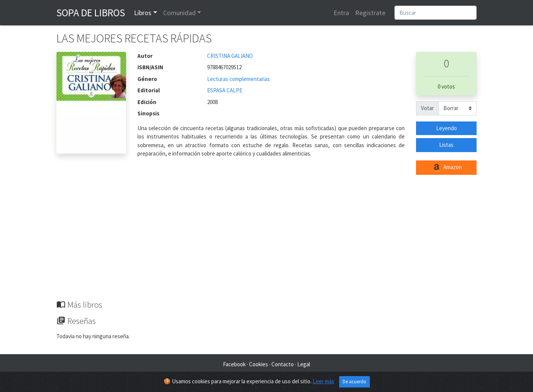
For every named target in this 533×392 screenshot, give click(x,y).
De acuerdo (355, 382)
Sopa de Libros (91, 12)
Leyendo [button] (447, 128)
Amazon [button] (446, 168)
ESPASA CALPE (225, 90)
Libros (143, 13)
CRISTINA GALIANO (230, 56)
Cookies (259, 364)
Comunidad (179, 13)
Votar (427, 108)
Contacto (283, 364)
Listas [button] (446, 145)
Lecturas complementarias (238, 79)
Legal (304, 364)
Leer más (323, 381)
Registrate (370, 13)
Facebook (234, 364)
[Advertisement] (266, 243)
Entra (341, 13)
